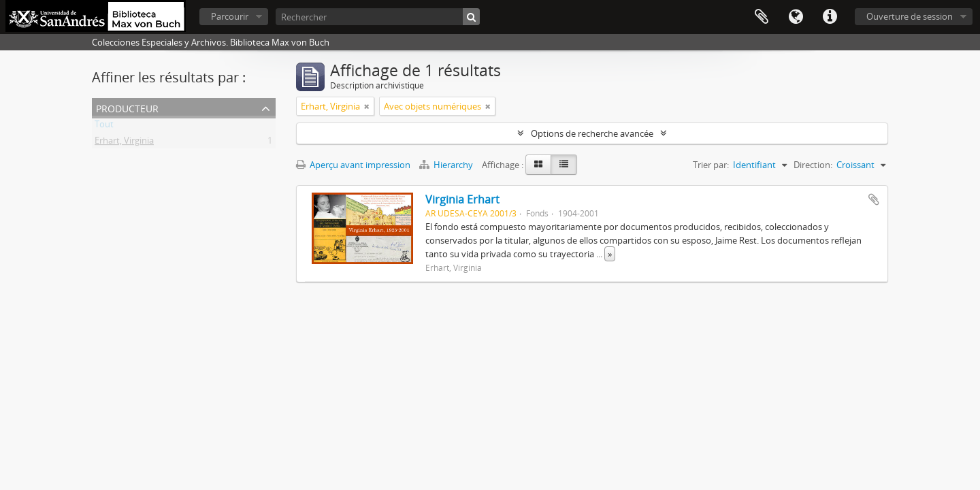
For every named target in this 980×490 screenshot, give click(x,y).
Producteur (127, 107)
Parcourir (230, 16)
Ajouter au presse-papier (874, 199)
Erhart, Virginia (124, 143)
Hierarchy (447, 165)
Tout (104, 127)
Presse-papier (762, 17)
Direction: (813, 165)
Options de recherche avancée (592, 133)
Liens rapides (830, 17)
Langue (796, 17)
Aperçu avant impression (353, 165)
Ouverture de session (910, 16)
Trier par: (711, 165)
